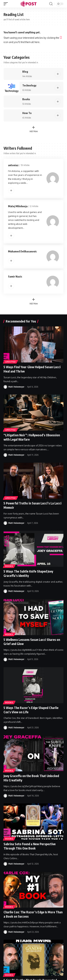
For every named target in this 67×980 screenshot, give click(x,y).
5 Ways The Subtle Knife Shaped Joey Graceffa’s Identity (28, 573)
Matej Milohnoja (18, 206)
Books (26, 99)
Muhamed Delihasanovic (22, 251)
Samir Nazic (15, 276)
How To (27, 113)
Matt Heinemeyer (16, 387)
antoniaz (13, 165)
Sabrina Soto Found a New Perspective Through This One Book (30, 846)
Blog (25, 72)
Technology (29, 85)
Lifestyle (10, 362)
